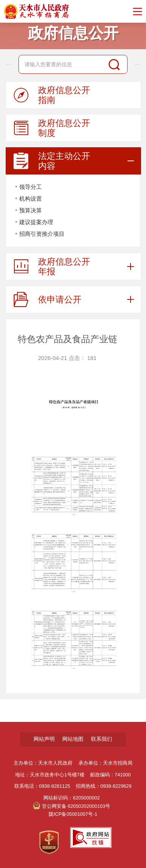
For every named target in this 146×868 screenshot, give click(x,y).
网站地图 (73, 739)
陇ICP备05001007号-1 (73, 814)
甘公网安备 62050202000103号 (72, 806)
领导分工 (31, 187)
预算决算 (31, 210)
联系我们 (101, 739)
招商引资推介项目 (42, 234)
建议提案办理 (36, 222)
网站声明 (44, 739)
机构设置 (31, 199)
